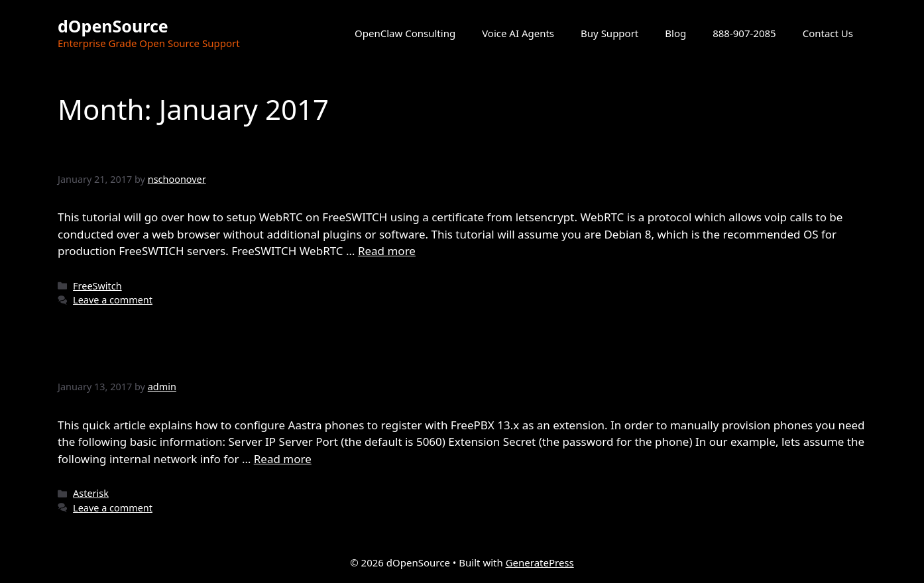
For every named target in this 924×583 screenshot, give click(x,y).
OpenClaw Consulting (405, 33)
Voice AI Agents (518, 33)
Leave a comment (113, 300)
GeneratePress (540, 562)
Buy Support (609, 33)
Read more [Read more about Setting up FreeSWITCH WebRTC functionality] (387, 251)
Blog (675, 33)
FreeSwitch (97, 286)
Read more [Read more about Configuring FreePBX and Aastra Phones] (283, 459)
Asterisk (91, 493)
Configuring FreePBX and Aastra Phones (276, 361)
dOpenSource (113, 26)
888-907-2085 (744, 33)
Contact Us (828, 33)
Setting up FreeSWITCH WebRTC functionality (302, 153)
